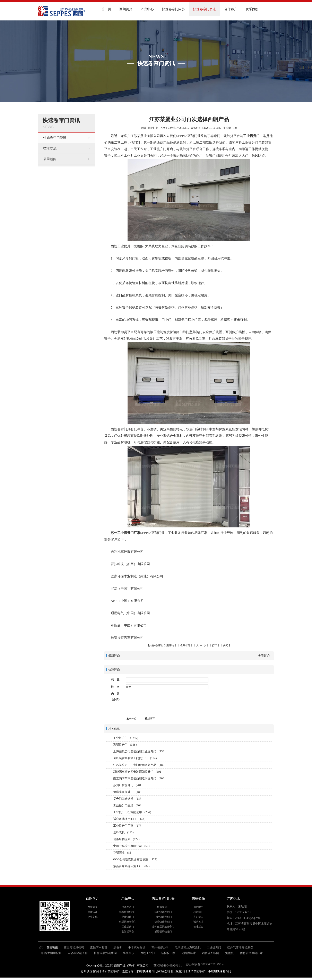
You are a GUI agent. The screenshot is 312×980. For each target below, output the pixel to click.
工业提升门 (251, 136)
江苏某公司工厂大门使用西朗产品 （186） (140, 765)
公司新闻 (50, 159)
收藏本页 (185, 645)
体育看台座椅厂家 (251, 953)
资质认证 (93, 912)
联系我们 (198, 912)
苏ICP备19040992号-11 (167, 966)
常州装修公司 (160, 947)
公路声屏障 (189, 953)
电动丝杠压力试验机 (188, 947)
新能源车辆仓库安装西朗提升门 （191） (139, 772)
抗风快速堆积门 (128, 912)
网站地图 (198, 907)
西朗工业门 (148, 953)
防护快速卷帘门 (163, 912)
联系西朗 (252, 9)
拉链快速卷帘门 (163, 917)
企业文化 (93, 917)
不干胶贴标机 (137, 947)
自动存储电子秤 (78, 953)
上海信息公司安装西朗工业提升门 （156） (140, 751)
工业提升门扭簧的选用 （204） (133, 812)
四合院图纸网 (210, 953)
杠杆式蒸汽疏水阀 (105, 953)
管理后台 (198, 927)
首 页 (106, 9)
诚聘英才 (198, 922)
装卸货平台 (128, 932)
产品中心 (147, 9)
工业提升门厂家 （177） (129, 826)
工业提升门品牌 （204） (129, 805)
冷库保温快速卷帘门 (163, 927)
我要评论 (169, 645)
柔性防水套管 (99, 947)
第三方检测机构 (74, 947)
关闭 (226, 645)
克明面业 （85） (124, 853)
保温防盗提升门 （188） (129, 792)
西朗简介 (126, 9)
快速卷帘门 (128, 907)
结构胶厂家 (168, 953)
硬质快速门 (128, 917)
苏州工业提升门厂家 (125, 533)
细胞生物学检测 (51, 953)
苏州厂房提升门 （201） (129, 785)
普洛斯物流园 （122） (127, 839)
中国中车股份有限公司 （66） (132, 846)
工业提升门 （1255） (127, 738)
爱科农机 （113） (124, 832)
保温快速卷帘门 (128, 922)
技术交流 (50, 148)
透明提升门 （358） (126, 745)
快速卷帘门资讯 (205, 9)
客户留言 (198, 917)
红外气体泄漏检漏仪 (240, 947)
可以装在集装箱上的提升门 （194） (136, 758)
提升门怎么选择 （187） (129, 799)
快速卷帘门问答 (173, 9)
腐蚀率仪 (129, 953)
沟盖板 (229, 953)
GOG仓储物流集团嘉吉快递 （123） (136, 859)
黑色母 (118, 947)
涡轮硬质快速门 (163, 932)
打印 (215, 645)
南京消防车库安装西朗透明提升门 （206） (140, 778)
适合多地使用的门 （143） (130, 819)
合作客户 (231, 9)
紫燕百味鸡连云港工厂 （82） (132, 866)
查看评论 (264, 656)
